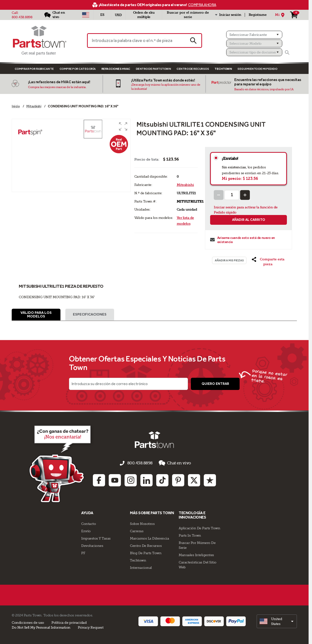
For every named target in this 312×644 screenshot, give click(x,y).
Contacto (88, 523)
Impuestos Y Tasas (96, 538)
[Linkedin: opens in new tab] (146, 480)
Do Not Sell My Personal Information (41, 627)
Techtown (138, 560)
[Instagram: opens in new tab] (131, 480)
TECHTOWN (223, 69)
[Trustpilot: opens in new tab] (210, 480)
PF (83, 552)
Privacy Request (91, 627)
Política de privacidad (69, 622)
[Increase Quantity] (245, 195)
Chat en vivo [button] (171, 465)
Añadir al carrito (249, 220)
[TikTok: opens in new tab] (162, 480)
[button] (123, 126)
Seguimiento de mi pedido (257, 69)
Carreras (137, 531)
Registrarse (258, 15)
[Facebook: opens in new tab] (99, 480)
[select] (277, 621)
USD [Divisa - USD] (118, 15)
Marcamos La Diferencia (149, 538)
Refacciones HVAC (116, 69)
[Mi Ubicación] (280, 15)
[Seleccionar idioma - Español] (102, 15)
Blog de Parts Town (146, 552)
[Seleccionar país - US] (86, 15)
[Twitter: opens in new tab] (194, 480)
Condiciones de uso (28, 622)
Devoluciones (92, 545)
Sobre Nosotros (142, 523)
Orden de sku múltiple (144, 15)
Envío (86, 531)
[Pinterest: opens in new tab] (178, 480)
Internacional (141, 567)
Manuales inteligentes (196, 554)
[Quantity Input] (232, 195)
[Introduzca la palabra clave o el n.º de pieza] (136, 41)
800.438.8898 (22, 17)
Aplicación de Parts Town (199, 528)
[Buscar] (287, 52)
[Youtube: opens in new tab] (115, 480)
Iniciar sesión (230, 15)
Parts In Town (190, 535)
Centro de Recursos (193, 69)
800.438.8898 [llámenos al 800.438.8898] (141, 465)
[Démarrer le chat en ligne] (48, 465)
